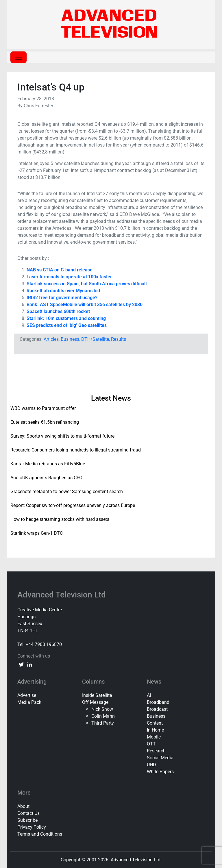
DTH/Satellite (95, 339)
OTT (151, 744)
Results (119, 339)
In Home (155, 730)
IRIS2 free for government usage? (62, 298)
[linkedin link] (29, 664)
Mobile (154, 737)
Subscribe (27, 820)
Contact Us (28, 813)
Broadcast (157, 709)
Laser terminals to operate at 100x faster (69, 277)
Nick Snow (102, 709)
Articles (51, 339)
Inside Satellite (97, 695)
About (23, 806)
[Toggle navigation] (18, 57)
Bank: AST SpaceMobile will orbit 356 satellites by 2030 (85, 305)
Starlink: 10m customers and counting (66, 318)
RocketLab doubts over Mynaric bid (63, 291)
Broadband (158, 702)
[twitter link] (21, 664)
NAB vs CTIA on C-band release (60, 270)
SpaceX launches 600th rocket (58, 311)
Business (70, 339)
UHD (151, 765)
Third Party (103, 723)
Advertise (27, 695)
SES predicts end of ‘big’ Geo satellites (67, 325)
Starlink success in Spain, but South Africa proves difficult (87, 284)
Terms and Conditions (40, 834)
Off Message (95, 702)
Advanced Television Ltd (63, 595)
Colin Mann (103, 716)
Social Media (160, 758)
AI (149, 695)
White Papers (160, 772)
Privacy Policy (32, 827)
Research (156, 751)
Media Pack (29, 702)
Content (155, 723)
